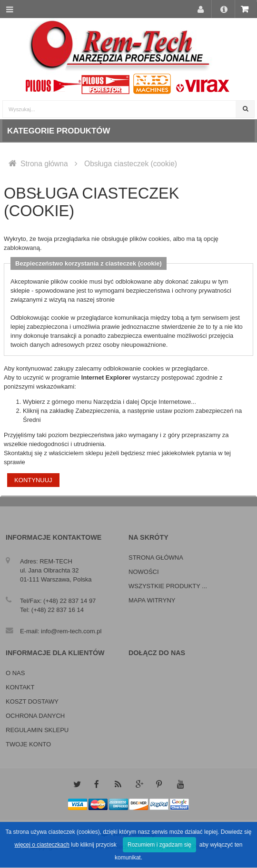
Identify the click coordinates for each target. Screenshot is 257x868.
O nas (15, 673)
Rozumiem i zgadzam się (159, 845)
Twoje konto (28, 744)
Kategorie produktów (59, 131)
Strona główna (44, 164)
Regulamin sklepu (37, 730)
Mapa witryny (152, 600)
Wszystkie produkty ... (168, 586)
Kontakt (20, 687)
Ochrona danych (35, 716)
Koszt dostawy (32, 701)
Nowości (144, 572)
